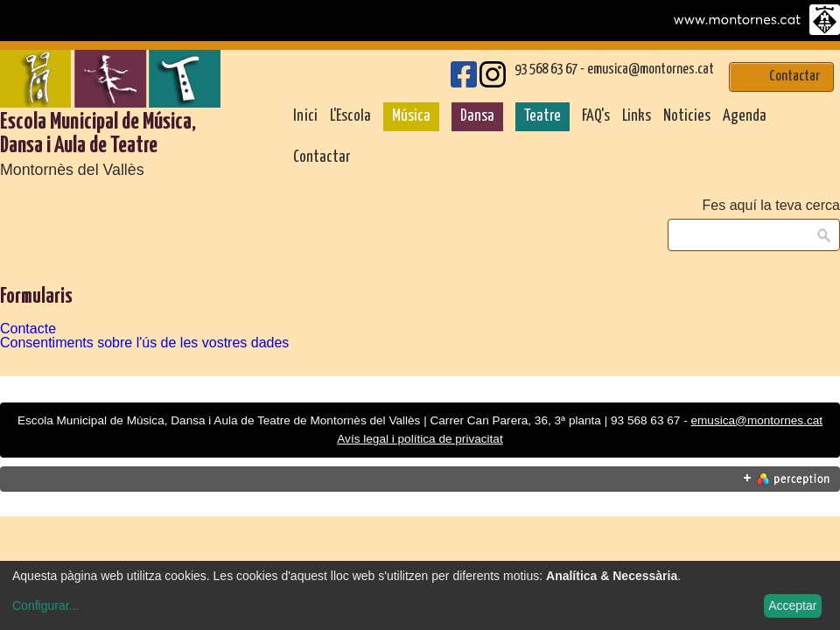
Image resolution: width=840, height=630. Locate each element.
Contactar (322, 157)
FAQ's (596, 116)
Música (411, 116)
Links (637, 116)
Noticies (687, 116)
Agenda (745, 116)
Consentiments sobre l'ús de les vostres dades (144, 343)
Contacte (28, 329)
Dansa (477, 116)
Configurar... (45, 605)
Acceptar (792, 605)
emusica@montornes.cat (651, 70)
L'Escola (350, 116)
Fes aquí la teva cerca (771, 206)
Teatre (542, 116)
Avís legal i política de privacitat (420, 439)
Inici (305, 116)
